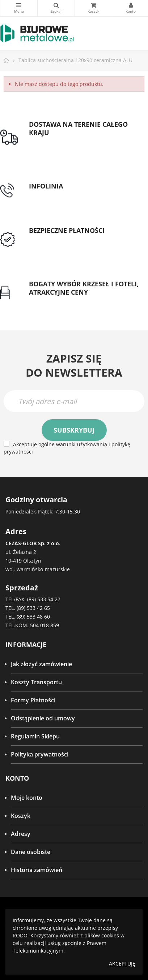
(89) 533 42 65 (33, 608)
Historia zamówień (37, 870)
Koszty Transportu (36, 682)
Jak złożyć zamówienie (41, 664)
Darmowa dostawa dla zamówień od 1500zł (79, 146)
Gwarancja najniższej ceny (65, 301)
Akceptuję (122, 964)
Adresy (21, 834)
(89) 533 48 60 (33, 617)
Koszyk (21, 816)
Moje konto (27, 798)
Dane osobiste (31, 852)
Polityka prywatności (40, 754)
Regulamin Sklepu (35, 736)
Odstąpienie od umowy (43, 718)
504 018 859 (45, 625)
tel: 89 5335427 (49, 195)
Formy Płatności (33, 700)
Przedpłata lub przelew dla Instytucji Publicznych (78, 244)
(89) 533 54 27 (44, 599)
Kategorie (19, 5)
